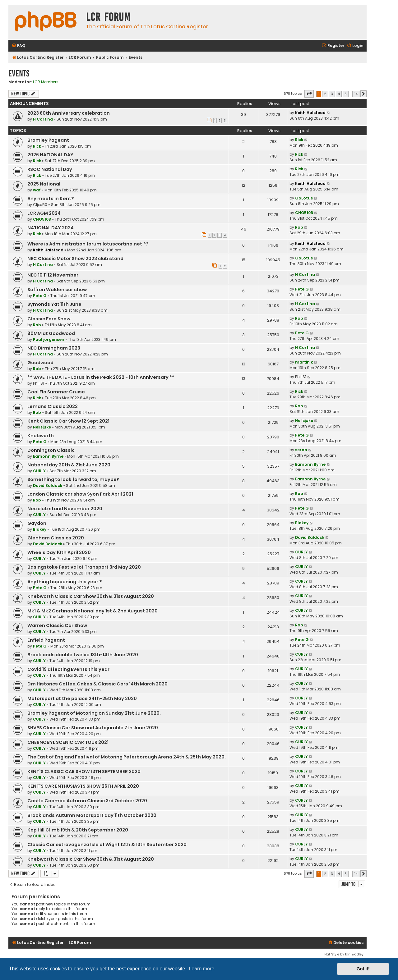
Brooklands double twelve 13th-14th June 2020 (83, 655)
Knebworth (41, 436)
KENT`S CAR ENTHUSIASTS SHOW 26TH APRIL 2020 (83, 786)
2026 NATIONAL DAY (50, 155)
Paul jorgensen (49, 339)
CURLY (39, 471)
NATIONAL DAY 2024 (51, 228)
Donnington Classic (51, 450)
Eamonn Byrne (48, 456)
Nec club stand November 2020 (65, 509)
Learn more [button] (201, 969)
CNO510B (42, 219)
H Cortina (43, 119)
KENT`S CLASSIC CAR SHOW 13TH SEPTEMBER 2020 (84, 772)
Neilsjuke (42, 427)
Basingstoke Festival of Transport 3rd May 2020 (84, 567)
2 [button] (325, 94)
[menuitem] (18, 46)
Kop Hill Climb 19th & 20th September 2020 (78, 830)
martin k (304, 362)
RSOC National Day (50, 169)
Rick (37, 146)
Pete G (40, 296)
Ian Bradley (354, 954)
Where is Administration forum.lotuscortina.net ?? (88, 244)
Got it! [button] (363, 969)
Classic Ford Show (49, 319)
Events (19, 73)
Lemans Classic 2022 (53, 406)
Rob (299, 227)
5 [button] (346, 94)
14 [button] (356, 94)
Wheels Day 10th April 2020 (59, 552)
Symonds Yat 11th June (54, 304)
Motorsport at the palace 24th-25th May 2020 (82, 698)
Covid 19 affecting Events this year (68, 669)
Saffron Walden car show (57, 290)
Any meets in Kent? (51, 199)
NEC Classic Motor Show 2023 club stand (75, 259)
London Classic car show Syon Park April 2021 (80, 494)
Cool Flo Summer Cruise (56, 392)
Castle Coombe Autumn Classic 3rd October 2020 (87, 801)
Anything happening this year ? (65, 582)
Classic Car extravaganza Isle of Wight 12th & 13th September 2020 (107, 845)
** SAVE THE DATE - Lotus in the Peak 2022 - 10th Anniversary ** (101, 377)
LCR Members (46, 82)
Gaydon (37, 523)
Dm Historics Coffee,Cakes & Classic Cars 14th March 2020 (97, 684)
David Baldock (48, 485)
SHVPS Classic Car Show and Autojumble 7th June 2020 (93, 728)
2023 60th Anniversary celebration (69, 113)
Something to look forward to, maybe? (73, 479)
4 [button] (339, 94)
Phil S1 (39, 383)
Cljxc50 (40, 205)
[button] (309, 94)
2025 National (44, 184)
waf (37, 190)
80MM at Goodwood (51, 333)
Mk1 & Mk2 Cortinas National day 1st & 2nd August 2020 (93, 611)
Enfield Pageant (46, 640)
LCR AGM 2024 (44, 213)
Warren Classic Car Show (57, 625)
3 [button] (332, 94)
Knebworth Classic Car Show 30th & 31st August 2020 (91, 596)
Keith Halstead (310, 113)
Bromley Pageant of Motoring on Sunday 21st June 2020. (94, 713)
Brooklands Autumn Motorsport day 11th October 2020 (92, 815)
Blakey (40, 529)
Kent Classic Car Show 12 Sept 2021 (68, 421)
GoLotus (304, 198)
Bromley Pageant (48, 140)
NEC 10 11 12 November (53, 275)
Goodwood (40, 363)
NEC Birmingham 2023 (54, 348)
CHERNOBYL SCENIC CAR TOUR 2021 (68, 742)
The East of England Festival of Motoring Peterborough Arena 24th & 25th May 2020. (127, 757)
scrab (301, 450)
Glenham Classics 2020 (56, 538)
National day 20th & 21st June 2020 (69, 465)
